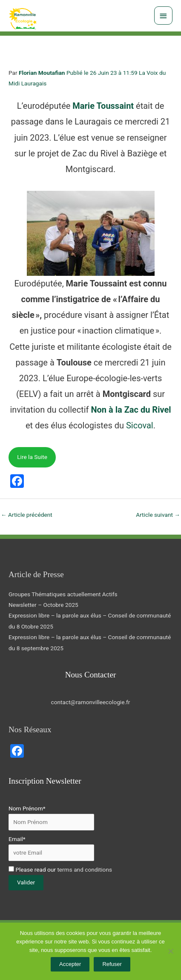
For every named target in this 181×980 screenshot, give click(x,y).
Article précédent (27, 515)
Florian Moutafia (40, 73)
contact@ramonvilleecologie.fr (91, 702)
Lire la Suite (32, 457)
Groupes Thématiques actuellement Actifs (63, 594)
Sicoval (140, 425)
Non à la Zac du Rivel (131, 410)
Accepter (70, 964)
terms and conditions (85, 870)
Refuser (112, 964)
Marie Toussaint (103, 106)
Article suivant (158, 515)
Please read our (60, 870)
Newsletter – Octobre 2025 (43, 605)
